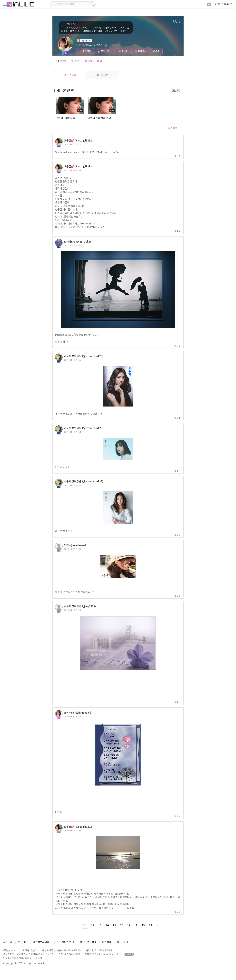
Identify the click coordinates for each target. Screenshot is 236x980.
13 (100, 925)
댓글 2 (177, 596)
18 (136, 925)
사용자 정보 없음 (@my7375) (80, 606)
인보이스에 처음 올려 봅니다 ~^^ (102, 118)
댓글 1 (177, 418)
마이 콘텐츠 (102, 75)
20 (150, 925)
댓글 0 (177, 156)
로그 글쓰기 (173, 128)
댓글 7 (177, 816)
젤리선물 (103, 51)
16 (122, 925)
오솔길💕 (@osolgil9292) (78, 140)
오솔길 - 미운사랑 (65, 118)
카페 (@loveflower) (75, 545)
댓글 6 (177, 346)
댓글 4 (177, 231)
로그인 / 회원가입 (224, 4)
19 (143, 925)
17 (129, 925)
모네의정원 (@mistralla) (77, 242)
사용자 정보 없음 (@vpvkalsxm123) (84, 356)
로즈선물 (85, 51)
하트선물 (122, 51)
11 (86, 925)
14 (107, 925)
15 (114, 925)
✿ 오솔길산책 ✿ (93, 61)
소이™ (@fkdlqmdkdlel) (78, 713)
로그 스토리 (70, 75)
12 (93, 925)
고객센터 (129, 954)
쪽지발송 (140, 51)
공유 (156, 51)
